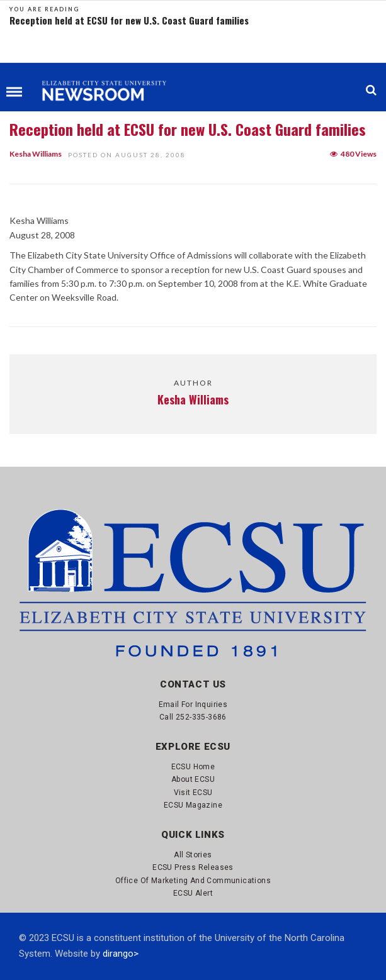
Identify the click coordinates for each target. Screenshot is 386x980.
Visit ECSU (193, 793)
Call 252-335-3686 (193, 717)
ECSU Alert (193, 893)
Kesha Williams (36, 154)
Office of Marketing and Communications (193, 881)
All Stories (193, 855)
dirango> (121, 954)
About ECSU (193, 779)
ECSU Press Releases (193, 867)
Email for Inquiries (193, 704)
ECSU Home (193, 767)
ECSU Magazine (193, 805)
